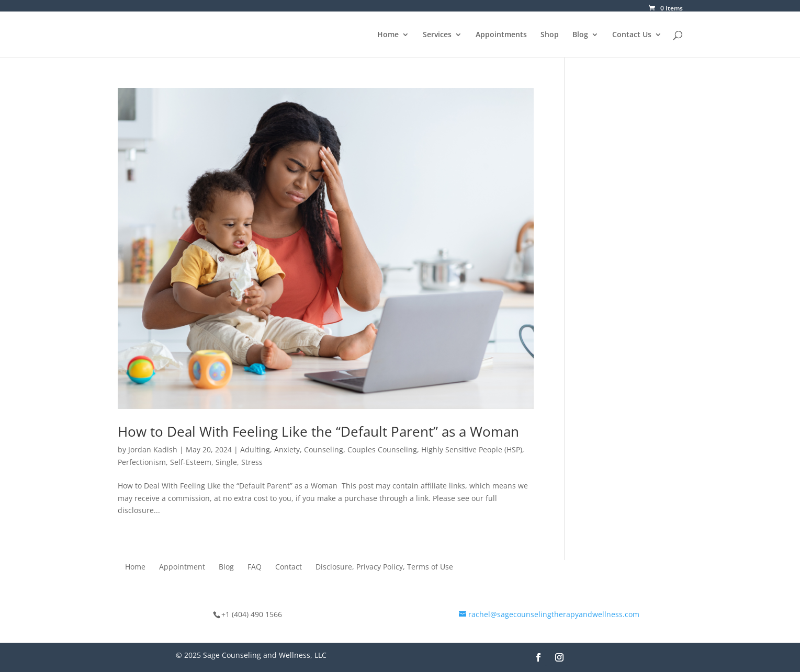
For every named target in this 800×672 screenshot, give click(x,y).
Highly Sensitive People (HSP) (472, 449)
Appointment (182, 567)
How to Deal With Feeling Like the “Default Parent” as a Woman (320, 431)
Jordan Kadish (153, 449)
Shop (550, 35)
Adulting (255, 449)
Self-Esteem (191, 462)
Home (388, 35)
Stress (252, 462)
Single (226, 462)
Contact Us (632, 35)
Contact (289, 567)
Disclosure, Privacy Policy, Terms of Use (384, 567)
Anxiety (287, 449)
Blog (580, 35)
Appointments (501, 35)
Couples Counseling (382, 449)
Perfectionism (142, 462)
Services (437, 35)
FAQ (255, 567)
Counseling (324, 449)
